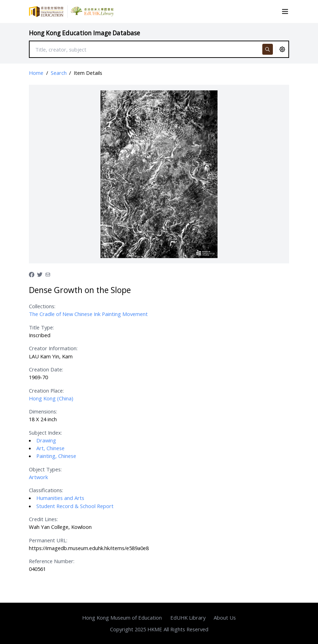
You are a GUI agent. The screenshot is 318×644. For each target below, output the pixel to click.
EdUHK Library (188, 618)
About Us (225, 618)
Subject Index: (45, 433)
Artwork (38, 477)
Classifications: (46, 490)
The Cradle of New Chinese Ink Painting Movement (88, 314)
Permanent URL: (48, 540)
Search (59, 73)
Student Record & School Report (75, 506)
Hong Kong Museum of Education (122, 618)
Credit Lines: (43, 519)
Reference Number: (52, 561)
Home (36, 73)
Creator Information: (53, 348)
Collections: (42, 306)
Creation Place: (46, 390)
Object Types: (45, 469)
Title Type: (41, 327)
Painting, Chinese (56, 456)
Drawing (46, 440)
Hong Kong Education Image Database (84, 33)
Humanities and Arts (60, 498)
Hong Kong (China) (51, 398)
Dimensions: (43, 411)
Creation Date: (46, 369)
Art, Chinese (50, 448)
